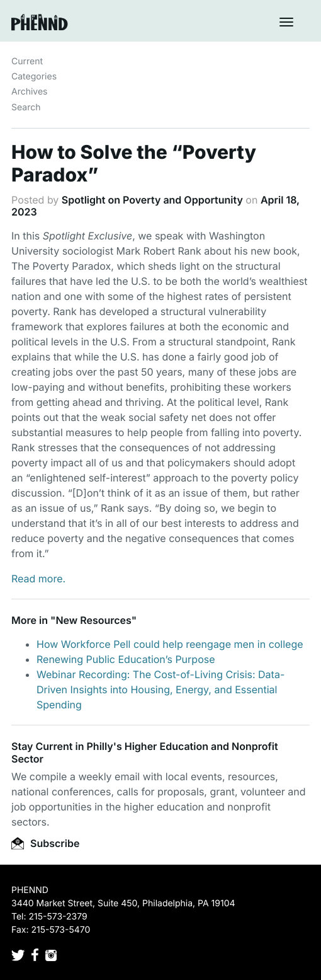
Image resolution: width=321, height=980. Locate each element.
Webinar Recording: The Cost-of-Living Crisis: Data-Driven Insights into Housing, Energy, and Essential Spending (160, 689)
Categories (34, 77)
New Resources (93, 620)
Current (27, 61)
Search (26, 107)
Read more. (38, 579)
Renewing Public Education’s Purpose (126, 659)
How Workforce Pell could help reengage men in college (170, 644)
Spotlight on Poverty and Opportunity (152, 200)
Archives (30, 92)
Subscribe (45, 843)
